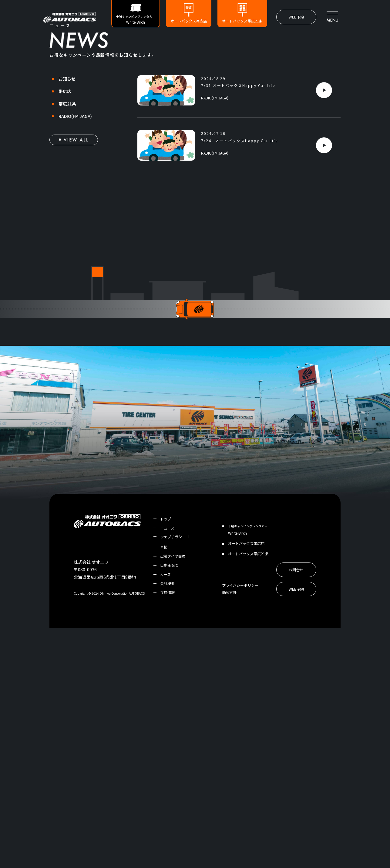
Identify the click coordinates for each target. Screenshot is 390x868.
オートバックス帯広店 (189, 21)
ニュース (167, 768)
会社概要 (167, 824)
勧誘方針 (229, 833)
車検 (164, 787)
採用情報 (167, 833)
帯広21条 (67, 209)
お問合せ (296, 810)
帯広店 (65, 197)
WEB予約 (296, 17)
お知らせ (67, 184)
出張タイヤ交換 (173, 796)
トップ (166, 759)
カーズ (165, 815)
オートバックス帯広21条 (242, 21)
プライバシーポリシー (240, 825)
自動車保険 (169, 805)
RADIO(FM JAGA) (75, 222)
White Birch (248, 770)
